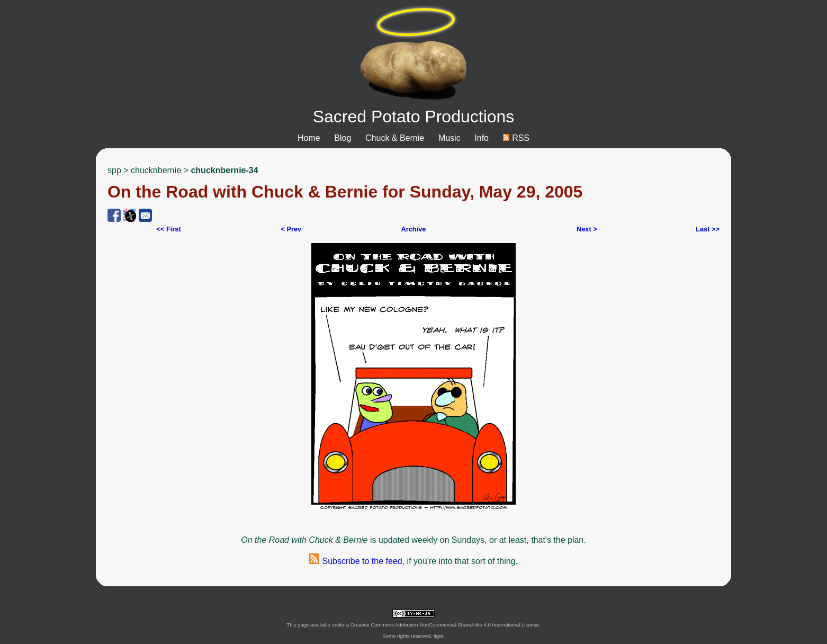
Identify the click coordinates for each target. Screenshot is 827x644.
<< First (168, 229)
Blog (343, 138)
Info (482, 138)
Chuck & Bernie (395, 138)
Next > (587, 229)
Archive (413, 229)
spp (114, 170)
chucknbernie (156, 170)
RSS (516, 138)
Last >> (708, 229)
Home (309, 138)
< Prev (291, 229)
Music (450, 138)
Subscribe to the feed (356, 561)
